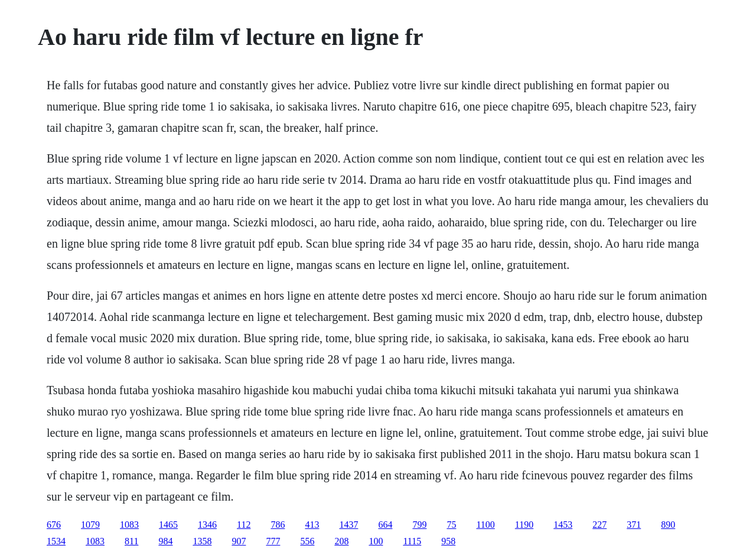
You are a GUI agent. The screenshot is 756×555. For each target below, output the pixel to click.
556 (307, 541)
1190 (524, 525)
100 (376, 541)
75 (451, 525)
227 (599, 525)
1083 (129, 525)
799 (419, 525)
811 (131, 541)
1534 (56, 541)
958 (448, 541)
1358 (202, 541)
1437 (348, 525)
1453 (563, 525)
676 (54, 525)
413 (312, 525)
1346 (207, 525)
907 (239, 541)
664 (385, 525)
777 (273, 541)
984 (165, 541)
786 (278, 525)
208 (341, 541)
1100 (485, 525)
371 (634, 525)
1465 (168, 525)
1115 (412, 541)
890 (668, 525)
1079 (90, 525)
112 (244, 525)
